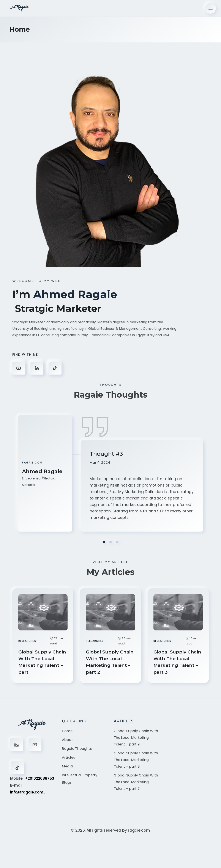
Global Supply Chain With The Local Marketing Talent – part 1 (39, 662)
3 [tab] (117, 542)
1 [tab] (104, 542)
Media (68, 770)
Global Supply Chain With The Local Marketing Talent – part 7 (136, 804)
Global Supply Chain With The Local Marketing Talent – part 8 (136, 774)
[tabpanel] (110, 476)
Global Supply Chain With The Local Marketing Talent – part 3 (175, 662)
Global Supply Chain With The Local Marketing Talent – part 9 (136, 744)
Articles (69, 761)
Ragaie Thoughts (78, 751)
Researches (28, 640)
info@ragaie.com (27, 794)
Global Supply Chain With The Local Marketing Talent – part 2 (107, 662)
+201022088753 (40, 780)
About (67, 742)
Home (67, 733)
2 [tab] (111, 542)
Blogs (67, 786)
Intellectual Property (81, 779)
